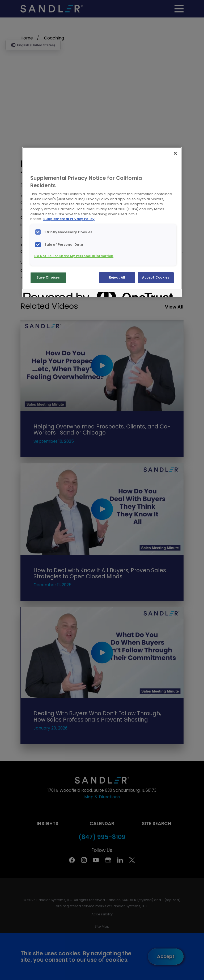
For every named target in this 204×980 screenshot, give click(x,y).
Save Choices (48, 278)
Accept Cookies (156, 278)
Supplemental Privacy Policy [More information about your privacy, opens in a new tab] (69, 219)
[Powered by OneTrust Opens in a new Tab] (42, 294)
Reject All (117, 278)
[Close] (175, 153)
